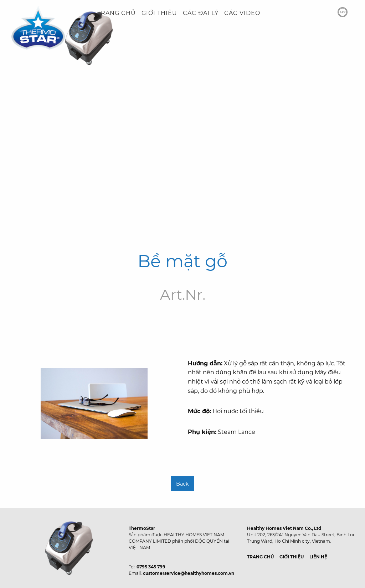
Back (182, 484)
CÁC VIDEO (242, 13)
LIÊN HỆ (318, 557)
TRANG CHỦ (117, 13)
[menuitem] (117, 13)
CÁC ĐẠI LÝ (201, 13)
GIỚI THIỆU (159, 13)
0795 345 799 (151, 567)
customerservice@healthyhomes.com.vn (189, 573)
